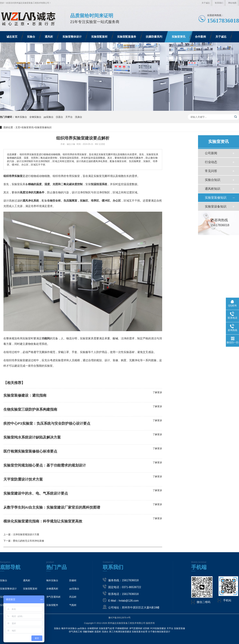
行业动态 (211, 162)
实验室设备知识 (216, 207)
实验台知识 (213, 180)
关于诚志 (206, 3)
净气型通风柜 (53, 597)
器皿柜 (98, 632)
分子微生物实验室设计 (159, 632)
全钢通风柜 (52, 589)
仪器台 (60, 117)
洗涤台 (79, 117)
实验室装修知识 (43, 127)
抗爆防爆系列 (154, 37)
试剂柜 (146, 628)
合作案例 (200, 37)
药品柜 (73, 597)
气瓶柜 (73, 605)
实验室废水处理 (140, 632)
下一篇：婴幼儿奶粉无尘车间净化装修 (24, 541)
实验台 (31, 37)
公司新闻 (211, 153)
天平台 (69, 117)
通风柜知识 (213, 189)
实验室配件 (52, 605)
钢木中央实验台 (69, 628)
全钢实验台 (36, 117)
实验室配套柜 (99, 37)
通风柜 (49, 37)
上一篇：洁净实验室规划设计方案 (21, 534)
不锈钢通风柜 (122, 628)
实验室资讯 (179, 37)
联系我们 (219, 3)
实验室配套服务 (127, 37)
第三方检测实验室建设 (120, 632)
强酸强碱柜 (88, 632)
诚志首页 (12, 37)
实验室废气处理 (107, 628)
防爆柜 (73, 580)
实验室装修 (180, 628)
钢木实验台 (21, 117)
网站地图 (232, 3)
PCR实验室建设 (158, 628)
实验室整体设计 (72, 37)
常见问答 (211, 171)
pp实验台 (49, 117)
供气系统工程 (75, 632)
